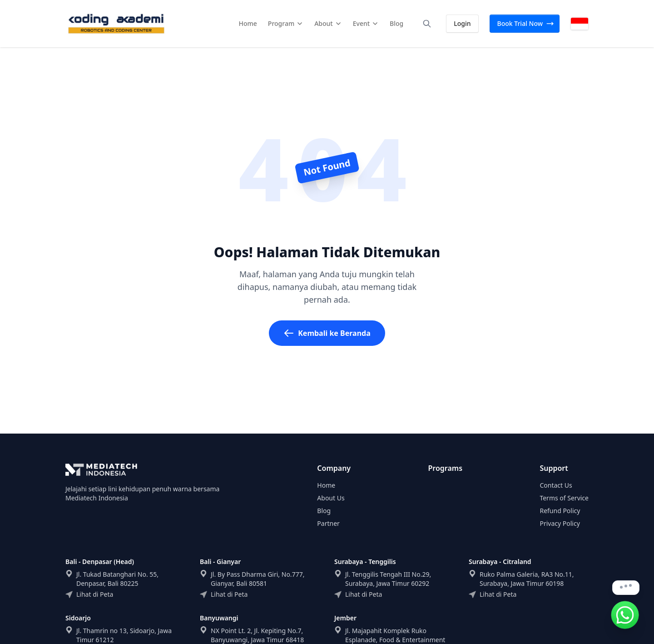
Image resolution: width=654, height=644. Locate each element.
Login (462, 23)
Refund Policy (560, 511)
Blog (324, 511)
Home (326, 485)
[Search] (427, 24)
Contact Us (556, 485)
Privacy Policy (560, 523)
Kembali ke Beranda (327, 333)
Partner (328, 523)
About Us (331, 498)
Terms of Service (564, 498)
